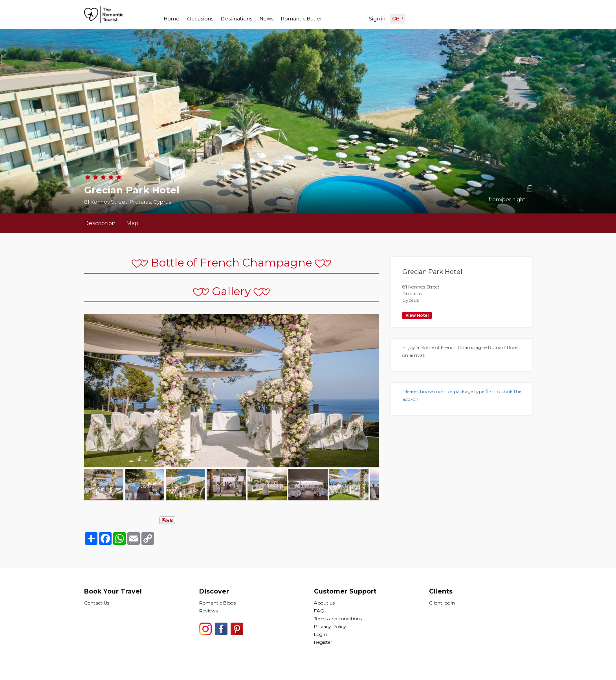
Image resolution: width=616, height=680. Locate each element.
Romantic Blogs (217, 603)
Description (100, 223)
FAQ (319, 611)
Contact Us (97, 603)
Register (323, 642)
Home (172, 19)
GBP (398, 19)
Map (132, 223)
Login (320, 634)
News (267, 19)
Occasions (200, 19)
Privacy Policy (330, 626)
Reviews (208, 611)
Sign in (377, 19)
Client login (442, 603)
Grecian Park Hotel (432, 272)
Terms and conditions (338, 618)
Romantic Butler (302, 19)
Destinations (236, 19)
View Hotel (417, 315)
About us (324, 603)
